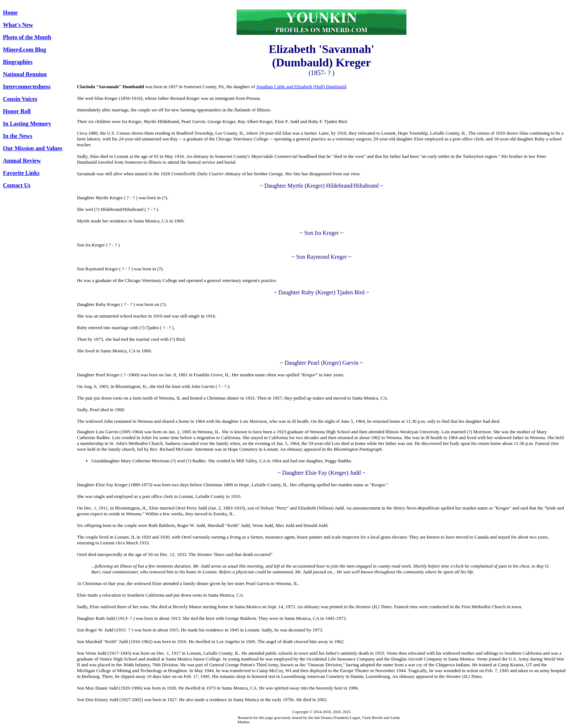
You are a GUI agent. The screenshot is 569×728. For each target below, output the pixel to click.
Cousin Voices (20, 99)
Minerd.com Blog (24, 50)
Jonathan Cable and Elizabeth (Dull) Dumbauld (301, 87)
